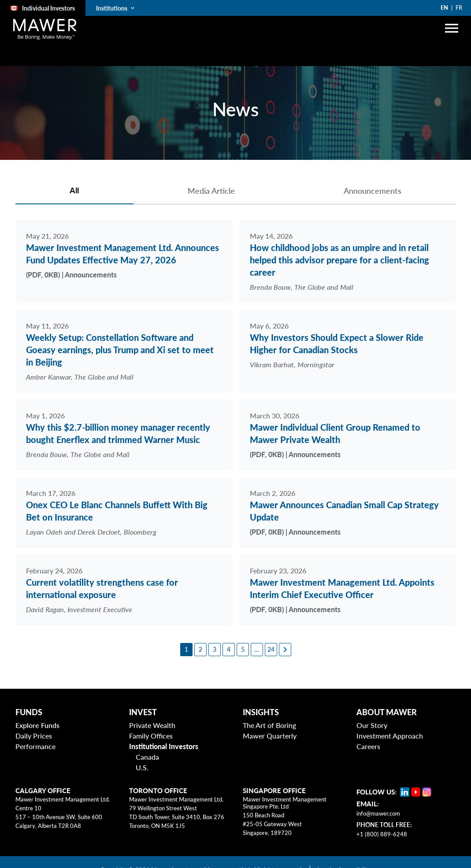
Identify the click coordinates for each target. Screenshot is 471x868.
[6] (257, 650)
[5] (243, 650)
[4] (229, 650)
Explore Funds (37, 725)
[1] (186, 650)
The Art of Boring (269, 725)
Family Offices (151, 736)
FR (459, 7)
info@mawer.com (378, 813)
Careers (368, 746)
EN (444, 7)
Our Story (372, 725)
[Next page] (285, 650)
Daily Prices (34, 736)
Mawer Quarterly (270, 736)
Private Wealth (152, 725)
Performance (35, 746)
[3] (215, 650)
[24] (271, 650)
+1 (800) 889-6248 (382, 834)
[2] (200, 650)
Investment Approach (390, 736)
